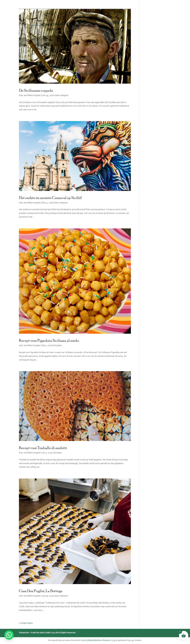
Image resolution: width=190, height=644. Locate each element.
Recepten (135, 8)
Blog (121, 8)
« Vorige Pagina (26, 623)
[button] (9, 635)
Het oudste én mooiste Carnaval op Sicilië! (50, 198)
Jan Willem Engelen (32, 96)
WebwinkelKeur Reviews (99, 640)
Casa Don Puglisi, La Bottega (41, 591)
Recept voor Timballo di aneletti (43, 448)
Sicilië (89, 8)
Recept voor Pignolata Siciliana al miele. (49, 340)
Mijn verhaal (105, 8)
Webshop (74, 8)
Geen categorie (62, 96)
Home (59, 8)
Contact (151, 8)
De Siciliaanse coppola (36, 90)
